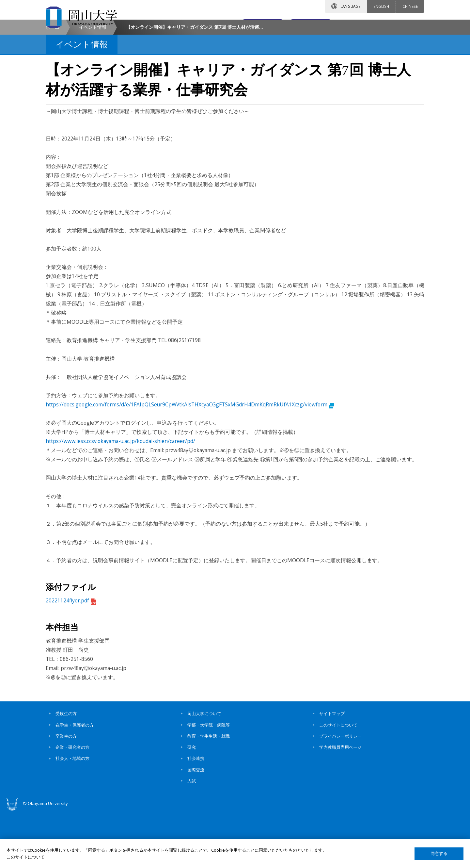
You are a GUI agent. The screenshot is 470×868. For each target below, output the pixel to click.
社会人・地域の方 (72, 814)
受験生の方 (66, 769)
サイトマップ (332, 769)
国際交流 (196, 826)
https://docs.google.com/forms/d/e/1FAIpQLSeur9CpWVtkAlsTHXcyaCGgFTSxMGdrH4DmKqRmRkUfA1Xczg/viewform (190, 460)
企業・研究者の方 (72, 803)
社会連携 (196, 814)
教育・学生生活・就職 (209, 792)
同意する (439, 853)
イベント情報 (93, 83)
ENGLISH (381, 6)
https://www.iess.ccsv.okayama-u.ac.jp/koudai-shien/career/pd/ (120, 497)
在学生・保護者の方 (75, 780)
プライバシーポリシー (340, 792)
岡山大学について (204, 769)
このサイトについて (338, 780)
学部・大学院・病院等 (209, 780)
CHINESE (410, 6)
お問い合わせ (253, 25)
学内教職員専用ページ (340, 803)
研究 (192, 803)
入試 (192, 837)
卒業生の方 (66, 792)
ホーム (53, 83)
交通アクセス (310, 25)
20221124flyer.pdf (71, 656)
